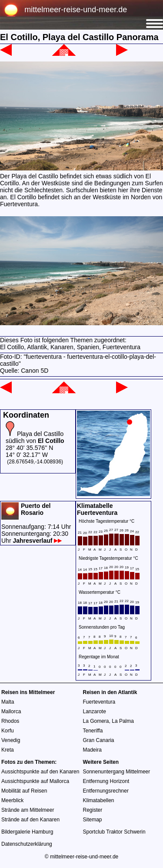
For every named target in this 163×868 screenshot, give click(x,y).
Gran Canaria (99, 740)
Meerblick (12, 800)
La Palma (123, 721)
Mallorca (11, 711)
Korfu (8, 731)
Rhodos (10, 721)
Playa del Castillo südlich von (35, 437)
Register (93, 810)
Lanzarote (95, 711)
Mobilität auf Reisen (24, 791)
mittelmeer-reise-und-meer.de (76, 10)
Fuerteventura (99, 702)
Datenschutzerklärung (27, 844)
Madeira (92, 750)
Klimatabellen (99, 800)
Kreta (8, 750)
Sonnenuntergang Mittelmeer (117, 772)
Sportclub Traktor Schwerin (114, 832)
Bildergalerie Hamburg (27, 832)
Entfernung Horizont (106, 781)
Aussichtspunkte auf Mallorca (35, 781)
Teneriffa (93, 731)
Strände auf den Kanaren (30, 820)
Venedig (11, 740)
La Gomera (96, 721)
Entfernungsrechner (106, 791)
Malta (8, 702)
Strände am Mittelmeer (28, 810)
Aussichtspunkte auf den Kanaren (40, 772)
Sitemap (93, 820)
